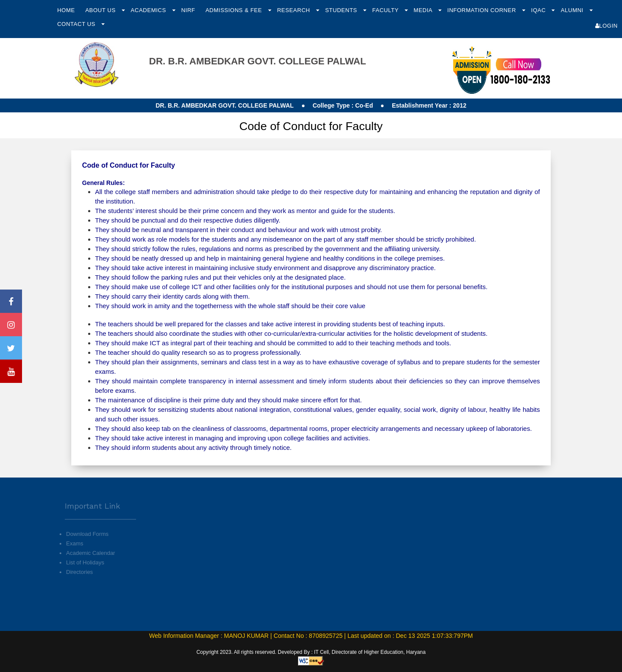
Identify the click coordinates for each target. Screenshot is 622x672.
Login (606, 26)
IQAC (539, 10)
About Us (101, 10)
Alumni (573, 10)
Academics (149, 10)
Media (424, 10)
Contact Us (77, 24)
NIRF (188, 10)
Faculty (386, 10)
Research (294, 10)
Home (66, 10)
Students (342, 10)
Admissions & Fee (235, 10)
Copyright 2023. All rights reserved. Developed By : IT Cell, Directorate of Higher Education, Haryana (311, 652)
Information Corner (483, 10)
